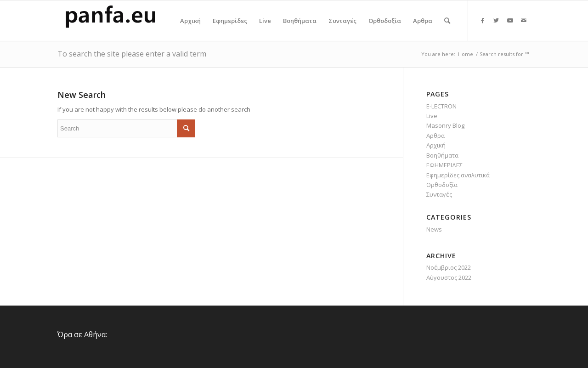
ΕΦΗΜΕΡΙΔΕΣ (444, 165)
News (434, 229)
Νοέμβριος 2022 (449, 267)
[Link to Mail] (524, 20)
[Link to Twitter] (496, 20)
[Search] (447, 21)
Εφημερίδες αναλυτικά (458, 175)
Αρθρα (435, 136)
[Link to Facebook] (482, 20)
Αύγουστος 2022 (449, 277)
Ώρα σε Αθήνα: (82, 334)
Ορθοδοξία (442, 185)
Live (432, 116)
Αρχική (436, 145)
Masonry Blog (445, 125)
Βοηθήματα (442, 155)
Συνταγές (439, 194)
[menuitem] (190, 21)
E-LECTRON (441, 106)
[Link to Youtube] (510, 20)
